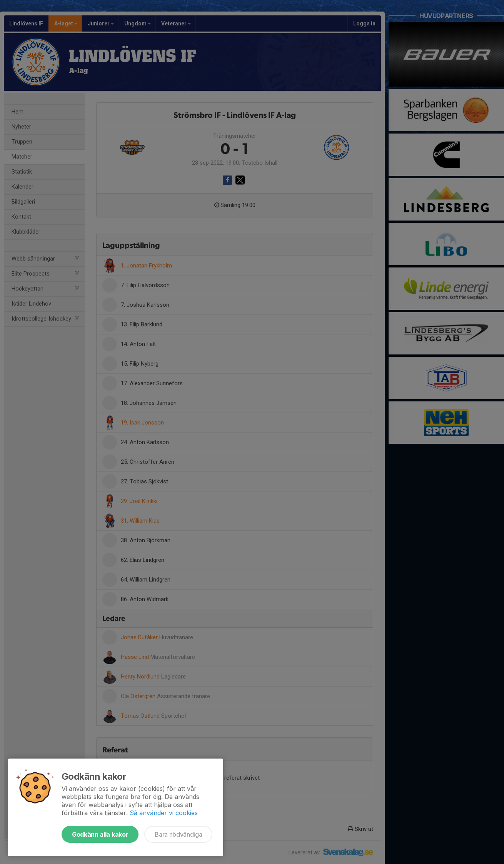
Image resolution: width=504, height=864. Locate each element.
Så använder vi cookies (164, 813)
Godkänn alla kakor (100, 834)
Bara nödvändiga (178, 834)
